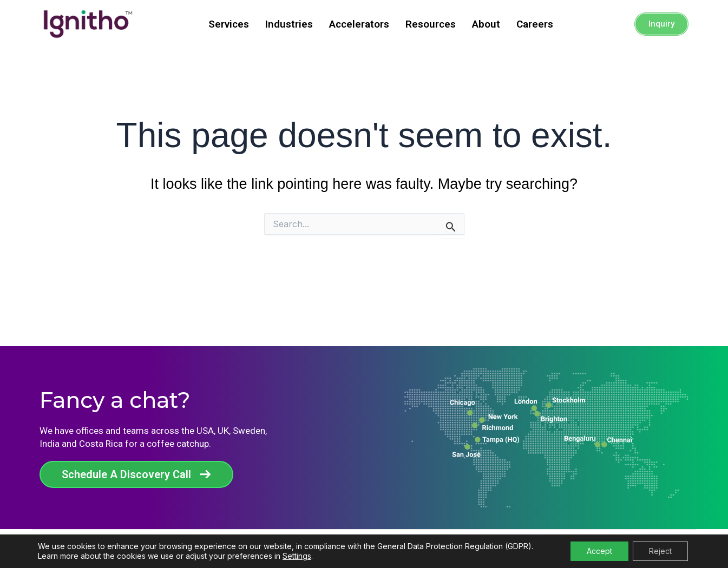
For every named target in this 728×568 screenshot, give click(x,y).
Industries (289, 24)
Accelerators (359, 24)
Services (229, 24)
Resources (431, 24)
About (486, 24)
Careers (535, 24)
